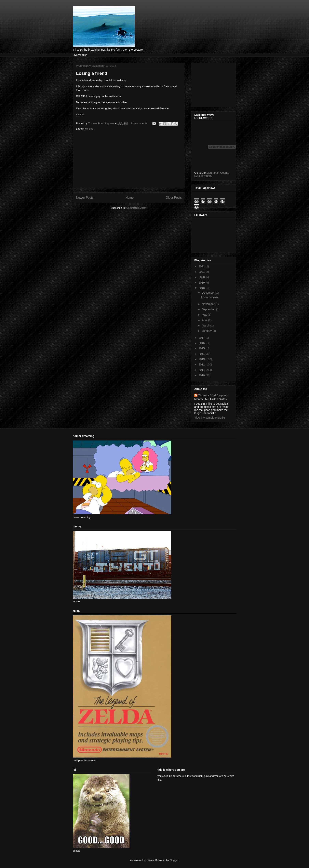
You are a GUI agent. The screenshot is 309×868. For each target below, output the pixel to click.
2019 (202, 283)
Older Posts (174, 198)
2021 (202, 272)
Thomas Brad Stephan (213, 395)
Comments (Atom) (137, 208)
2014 (202, 354)
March (206, 325)
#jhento (89, 129)
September (209, 309)
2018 (202, 288)
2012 (202, 364)
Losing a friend (92, 73)
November (208, 304)
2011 (202, 370)
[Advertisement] (129, 161)
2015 (202, 348)
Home (130, 198)
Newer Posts (85, 198)
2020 (202, 277)
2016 (202, 343)
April (205, 320)
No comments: (140, 123)
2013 (202, 359)
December (208, 293)
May (205, 315)
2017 (202, 338)
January (207, 331)
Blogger (174, 860)
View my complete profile (210, 418)
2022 (202, 266)
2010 (202, 375)
